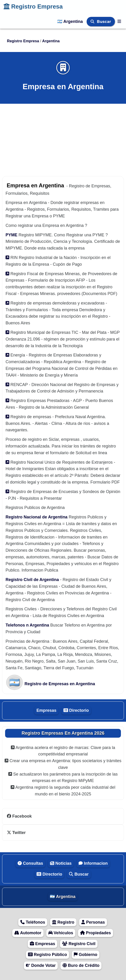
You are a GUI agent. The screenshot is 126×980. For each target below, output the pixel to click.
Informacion (93, 863)
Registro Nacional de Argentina (37, 517)
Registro (63, 922)
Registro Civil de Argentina (33, 580)
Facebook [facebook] (19, 816)
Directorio (76, 710)
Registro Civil (79, 944)
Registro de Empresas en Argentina (51, 684)
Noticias (61, 863)
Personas (93, 922)
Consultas (30, 863)
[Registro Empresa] (119, 21)
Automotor (28, 933)
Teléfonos (33, 922)
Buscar (105, 22)
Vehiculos (61, 933)
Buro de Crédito (81, 965)
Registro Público (47, 955)
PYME (12, 235)
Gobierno (86, 955)
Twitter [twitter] (16, 833)
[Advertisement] (63, 137)
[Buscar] (93, 22)
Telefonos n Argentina (28, 625)
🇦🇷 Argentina (71, 21)
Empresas (46, 710)
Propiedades (96, 933)
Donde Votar (41, 965)
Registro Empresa (33, 6)
